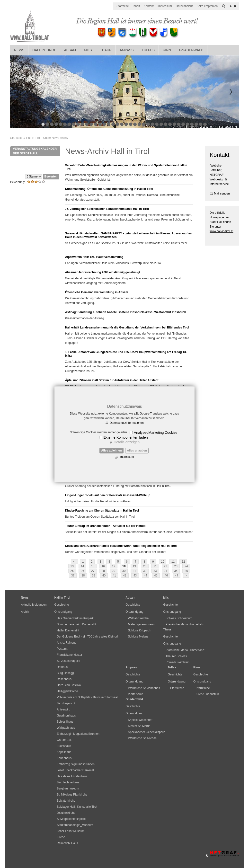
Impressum (127, 457)
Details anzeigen (127, 442)
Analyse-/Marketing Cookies (156, 433)
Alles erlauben (137, 451)
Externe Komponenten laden (125, 437)
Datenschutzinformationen (127, 423)
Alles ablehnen (111, 451)
